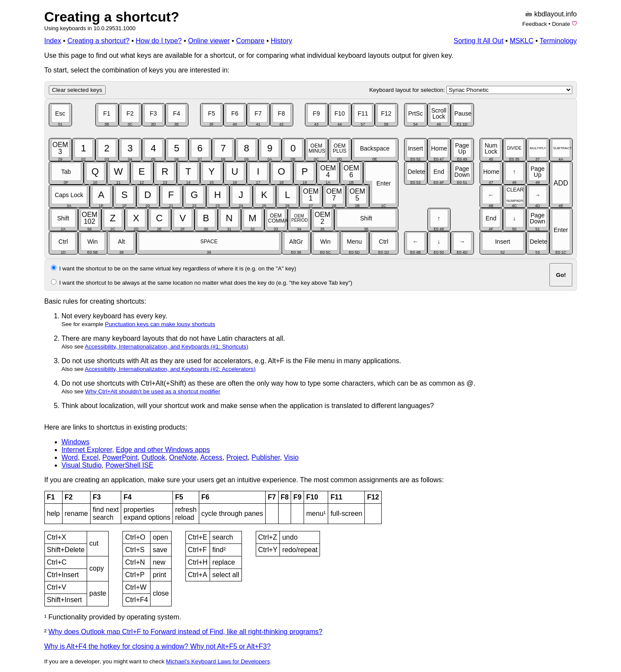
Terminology (558, 41)
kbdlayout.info (556, 14)
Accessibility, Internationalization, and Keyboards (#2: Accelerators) (170, 369)
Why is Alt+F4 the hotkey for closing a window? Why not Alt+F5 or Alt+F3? (158, 646)
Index (53, 41)
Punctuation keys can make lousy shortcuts (160, 324)
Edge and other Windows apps (163, 450)
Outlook (153, 457)
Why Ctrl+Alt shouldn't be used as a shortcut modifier (152, 391)
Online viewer (209, 41)
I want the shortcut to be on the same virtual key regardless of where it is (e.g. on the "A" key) (178, 268)
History (282, 41)
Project (237, 457)
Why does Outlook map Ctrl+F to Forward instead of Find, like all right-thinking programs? (185, 632)
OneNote (183, 457)
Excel (90, 457)
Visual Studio (82, 465)
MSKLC (522, 41)
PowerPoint (120, 457)
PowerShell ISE (130, 465)
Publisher (266, 457)
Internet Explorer (87, 450)
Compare (250, 41)
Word (70, 457)
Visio (291, 457)
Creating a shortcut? (112, 17)
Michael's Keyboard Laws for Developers (218, 661)
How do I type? (159, 41)
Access (211, 457)
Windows (76, 442)
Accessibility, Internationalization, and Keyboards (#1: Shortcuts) (167, 347)
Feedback (535, 24)
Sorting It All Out (479, 41)
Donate (561, 24)
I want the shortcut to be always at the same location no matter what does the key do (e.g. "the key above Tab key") (206, 283)
